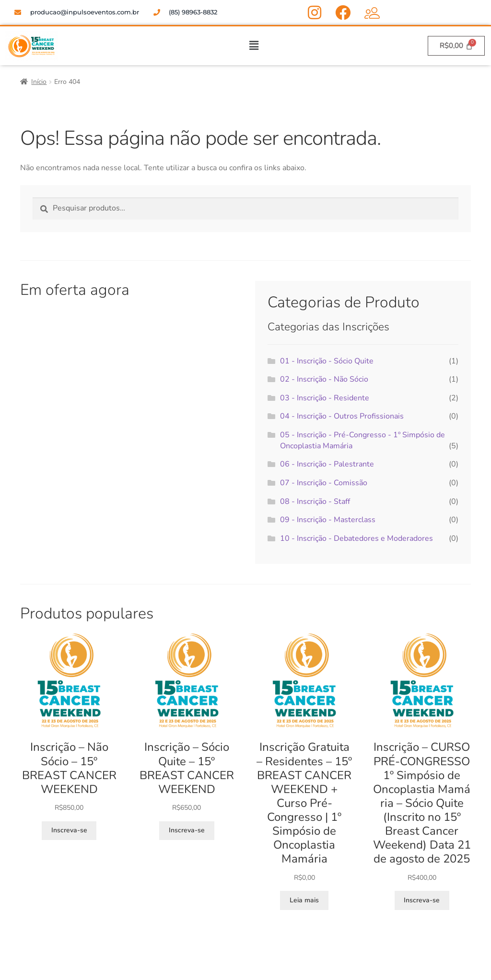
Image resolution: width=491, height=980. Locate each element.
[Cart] (456, 46)
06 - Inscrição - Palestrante (327, 464)
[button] (254, 46)
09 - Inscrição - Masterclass (328, 520)
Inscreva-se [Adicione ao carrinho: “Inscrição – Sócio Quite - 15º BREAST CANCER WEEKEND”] (187, 830)
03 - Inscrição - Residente (325, 398)
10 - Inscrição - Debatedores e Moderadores (357, 538)
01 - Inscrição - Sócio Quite (327, 361)
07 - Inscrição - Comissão (324, 483)
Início (39, 82)
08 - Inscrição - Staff (315, 502)
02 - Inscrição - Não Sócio (324, 379)
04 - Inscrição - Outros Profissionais (342, 416)
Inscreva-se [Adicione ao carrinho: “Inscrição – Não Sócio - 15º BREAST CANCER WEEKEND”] (69, 830)
